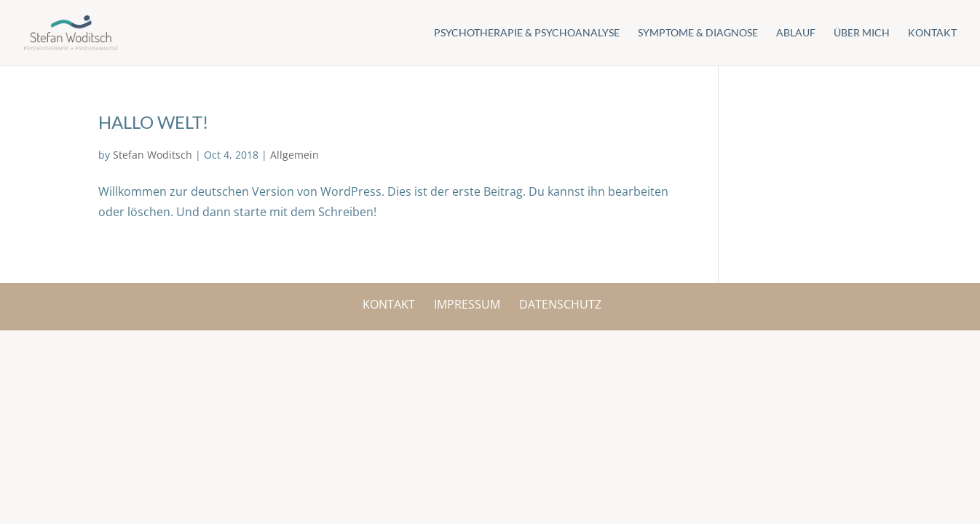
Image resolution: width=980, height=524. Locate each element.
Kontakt (932, 33)
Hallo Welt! (153, 122)
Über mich (862, 33)
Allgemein (295, 155)
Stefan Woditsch (153, 155)
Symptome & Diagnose (698, 33)
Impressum (467, 304)
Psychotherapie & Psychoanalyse (527, 33)
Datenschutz (560, 304)
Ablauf (796, 33)
